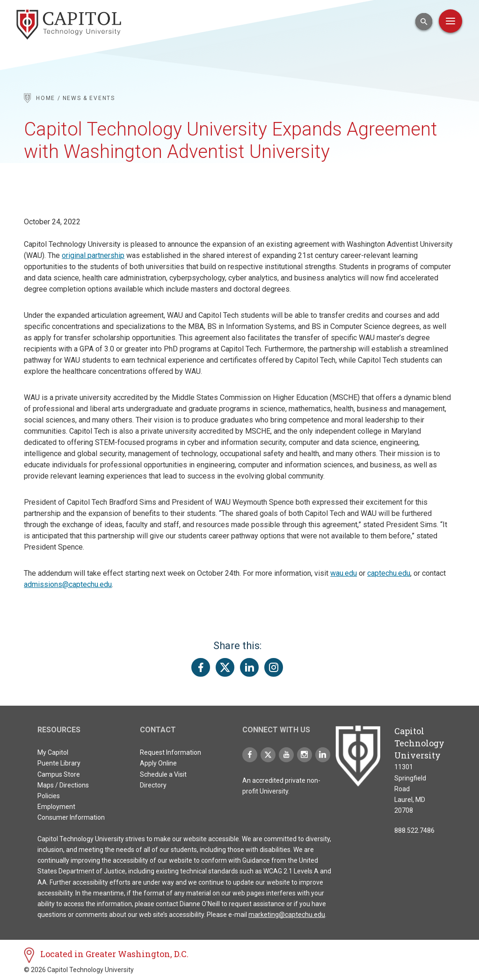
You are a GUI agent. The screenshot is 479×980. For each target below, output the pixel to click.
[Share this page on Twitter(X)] (225, 667)
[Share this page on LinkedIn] (249, 667)
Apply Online (158, 763)
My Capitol (53, 752)
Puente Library (59, 763)
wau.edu (344, 573)
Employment (56, 807)
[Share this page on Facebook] (201, 667)
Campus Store (59, 774)
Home (46, 98)
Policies (49, 796)
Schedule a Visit (163, 774)
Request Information (171, 752)
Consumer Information (71, 817)
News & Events (89, 98)
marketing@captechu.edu (287, 915)
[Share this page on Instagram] (274, 667)
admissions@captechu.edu (68, 584)
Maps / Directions (63, 785)
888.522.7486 (414, 830)
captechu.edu (389, 573)
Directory (153, 785)
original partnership (93, 255)
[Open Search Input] (424, 21)
